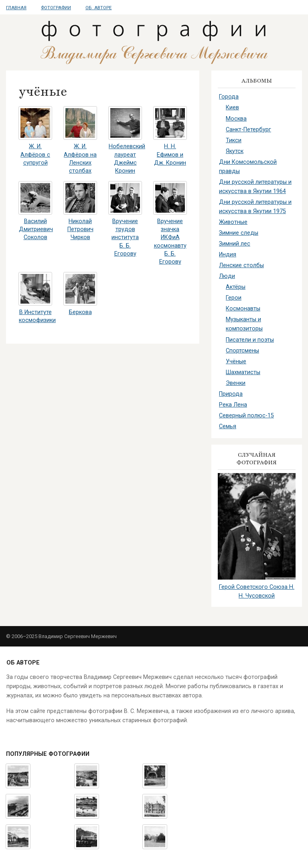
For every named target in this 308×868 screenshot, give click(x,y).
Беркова (80, 312)
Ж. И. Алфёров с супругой (35, 154)
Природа (231, 394)
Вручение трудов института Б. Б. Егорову (125, 238)
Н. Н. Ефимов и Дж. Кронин (170, 154)
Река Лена (233, 405)
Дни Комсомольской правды (248, 167)
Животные (233, 222)
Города (229, 97)
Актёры (236, 287)
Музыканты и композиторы (244, 324)
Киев (232, 108)
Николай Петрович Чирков (80, 229)
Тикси (234, 140)
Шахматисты (243, 372)
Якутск (235, 151)
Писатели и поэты (250, 340)
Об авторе (98, 8)
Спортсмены (242, 351)
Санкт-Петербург (248, 130)
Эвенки (236, 383)
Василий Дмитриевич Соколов (36, 229)
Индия (228, 255)
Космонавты (243, 309)
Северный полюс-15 (246, 416)
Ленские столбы (241, 265)
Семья (228, 426)
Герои (234, 298)
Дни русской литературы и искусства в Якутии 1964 (255, 187)
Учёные (236, 361)
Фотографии (56, 8)
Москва (236, 119)
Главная (16, 8)
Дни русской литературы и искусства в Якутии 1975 (255, 207)
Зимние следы (239, 233)
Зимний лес (235, 244)
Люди (227, 276)
